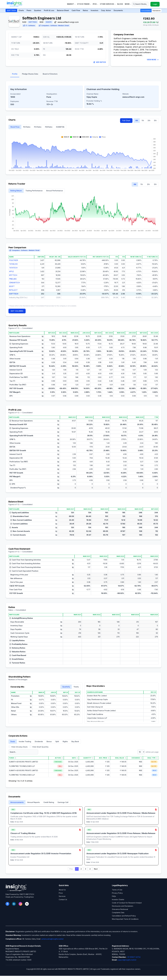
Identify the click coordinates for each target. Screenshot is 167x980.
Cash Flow (76, 10)
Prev (71, 869)
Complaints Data (118, 913)
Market (71, 4)
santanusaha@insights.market (52, 939)
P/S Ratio (38, 127)
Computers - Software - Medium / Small (54, 26)
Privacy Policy (117, 893)
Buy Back (75, 741)
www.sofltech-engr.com (67, 22)
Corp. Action (106, 10)
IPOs (95, 4)
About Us (62, 890)
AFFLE (11, 271)
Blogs (120, 4)
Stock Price (15, 127)
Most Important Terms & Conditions (125, 919)
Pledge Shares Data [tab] (30, 74)
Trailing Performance (34, 191)
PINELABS (13, 279)
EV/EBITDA (60, 127)
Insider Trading (25, 741)
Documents (118, 10)
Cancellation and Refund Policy (124, 916)
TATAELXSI (13, 264)
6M (137, 121)
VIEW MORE (153, 60)
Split (57, 741)
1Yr (143, 121)
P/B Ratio (49, 127)
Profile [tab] (15, 74)
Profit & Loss (49, 10)
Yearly (76, 687)
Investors (95, 10)
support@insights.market (127, 960)
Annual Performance (55, 191)
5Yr (155, 121)
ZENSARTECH (14, 283)
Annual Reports (34, 802)
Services (62, 896)
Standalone (157, 11)
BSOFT (12, 286)
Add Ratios (100, 62)
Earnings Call (63, 802)
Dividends (39, 741)
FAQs (114, 896)
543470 (49, 22)
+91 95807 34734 (134, 957)
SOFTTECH (11, 10)
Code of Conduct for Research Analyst (127, 903)
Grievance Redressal (120, 909)
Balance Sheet (63, 10)
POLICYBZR (14, 260)
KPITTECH (13, 275)
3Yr (149, 121)
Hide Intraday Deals (18, 747)
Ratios (85, 10)
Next (96, 869)
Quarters (38, 10)
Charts (21, 10)
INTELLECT (13, 290)
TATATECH (13, 268)
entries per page (148, 752)
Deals (13, 741)
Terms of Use (117, 890)
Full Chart (126, 121)
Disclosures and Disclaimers (123, 906)
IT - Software (29, 26)
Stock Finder (84, 4)
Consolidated (146, 11)
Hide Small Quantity (39, 747)
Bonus (49, 741)
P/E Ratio (27, 127)
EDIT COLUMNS (17, 311)
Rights (65, 741)
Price (61, 893)
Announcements (17, 802)
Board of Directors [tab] (50, 74)
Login (155, 4)
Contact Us (63, 899)
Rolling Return (16, 191)
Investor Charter (118, 899)
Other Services (108, 4)
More (128, 4)
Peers (29, 10)
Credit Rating (49, 802)
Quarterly (66, 687)
